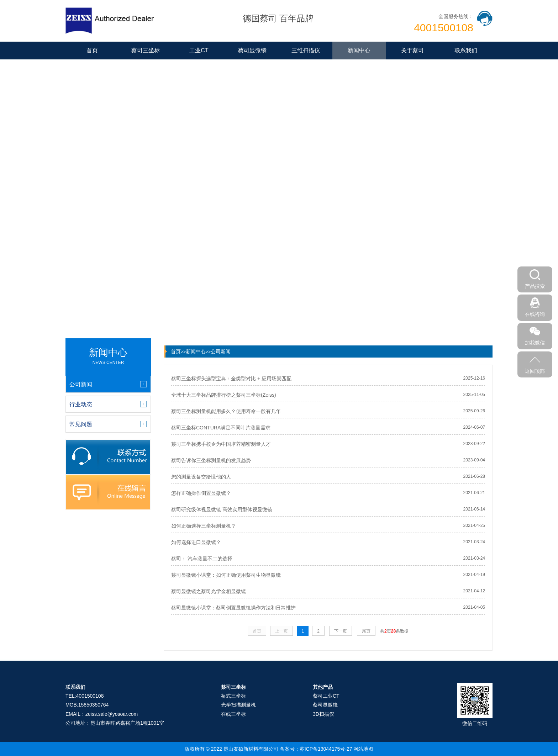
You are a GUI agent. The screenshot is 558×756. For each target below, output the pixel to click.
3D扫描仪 (323, 714)
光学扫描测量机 (238, 705)
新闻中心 (359, 50)
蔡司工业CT (326, 696)
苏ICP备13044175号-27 (326, 749)
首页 (92, 50)
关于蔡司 (412, 50)
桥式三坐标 (233, 696)
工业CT (199, 50)
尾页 (366, 631)
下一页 (341, 631)
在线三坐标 (233, 714)
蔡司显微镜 (252, 50)
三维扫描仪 (306, 50)
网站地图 (363, 749)
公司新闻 (221, 351)
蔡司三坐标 (146, 50)
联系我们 (466, 50)
